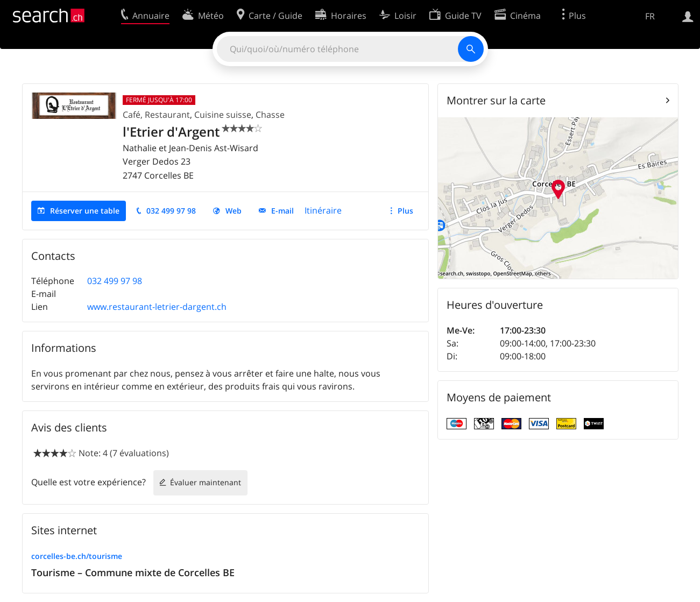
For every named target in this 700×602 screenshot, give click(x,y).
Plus (405, 211)
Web (234, 211)
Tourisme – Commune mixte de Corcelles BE (133, 572)
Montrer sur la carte (496, 100)
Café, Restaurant (156, 115)
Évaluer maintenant (206, 482)
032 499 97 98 (171, 211)
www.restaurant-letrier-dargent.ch (157, 307)
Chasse (270, 115)
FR (650, 16)
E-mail (282, 211)
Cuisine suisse (223, 115)
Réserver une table (85, 211)
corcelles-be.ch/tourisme (77, 556)
